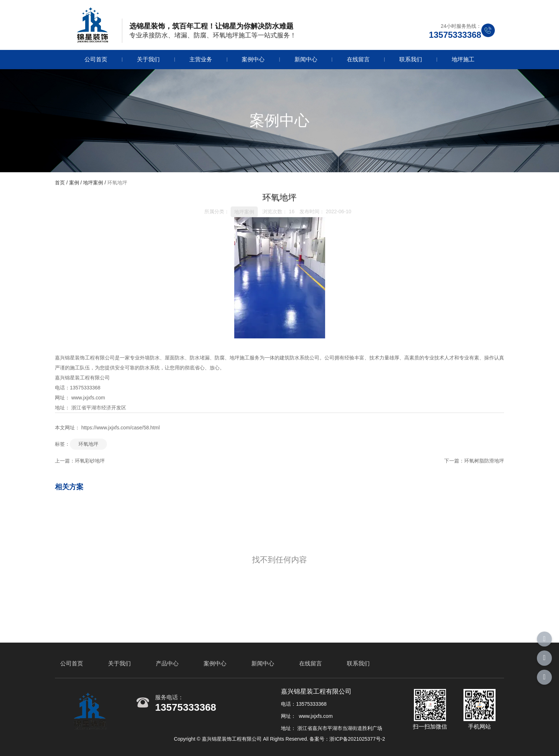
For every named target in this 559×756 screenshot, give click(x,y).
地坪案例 (93, 183)
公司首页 (96, 59)
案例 (74, 183)
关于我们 (148, 59)
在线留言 (358, 59)
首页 (61, 183)
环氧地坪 (88, 444)
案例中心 (253, 59)
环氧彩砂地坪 (90, 461)
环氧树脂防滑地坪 (484, 461)
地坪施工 (463, 59)
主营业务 (201, 59)
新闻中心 (306, 59)
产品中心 (167, 663)
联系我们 (411, 59)
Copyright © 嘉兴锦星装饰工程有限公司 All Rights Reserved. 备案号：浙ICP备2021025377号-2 (279, 739)
